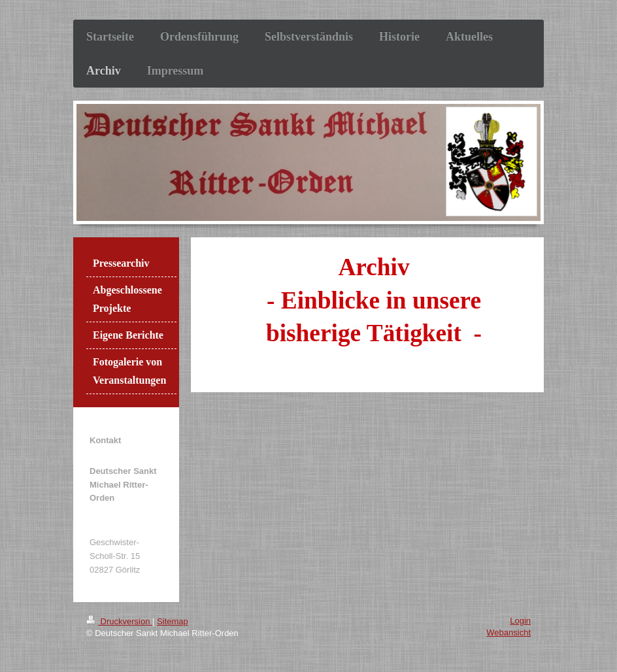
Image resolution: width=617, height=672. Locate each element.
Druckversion (119, 621)
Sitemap (173, 621)
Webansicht (509, 632)
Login (520, 621)
